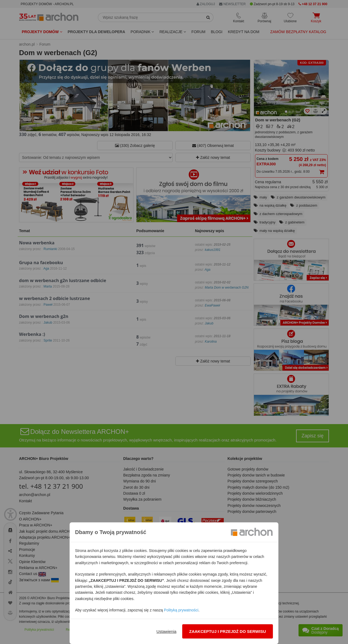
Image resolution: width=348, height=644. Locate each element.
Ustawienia (166, 631)
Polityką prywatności (181, 610)
